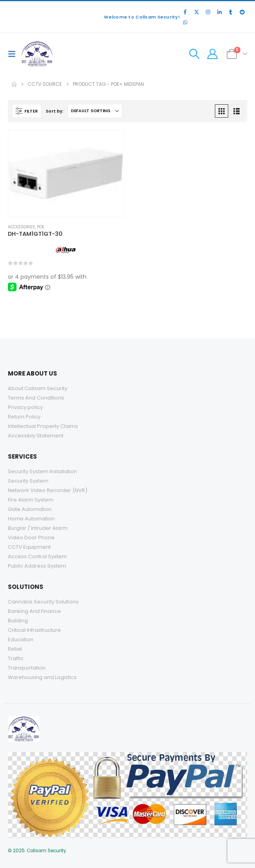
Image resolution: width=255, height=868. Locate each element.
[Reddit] (242, 12)
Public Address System (37, 566)
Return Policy (24, 417)
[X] (196, 12)
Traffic (16, 658)
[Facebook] (185, 12)
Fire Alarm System (31, 500)
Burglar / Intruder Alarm (38, 528)
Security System (28, 481)
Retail (15, 649)
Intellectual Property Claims (43, 426)
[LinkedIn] (219, 12)
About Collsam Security (38, 388)
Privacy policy (25, 407)
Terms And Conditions (36, 398)
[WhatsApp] (185, 22)
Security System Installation (42, 471)
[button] (14, 54)
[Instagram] (208, 12)
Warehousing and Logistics (42, 677)
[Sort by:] (95, 111)
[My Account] (212, 54)
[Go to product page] (66, 174)
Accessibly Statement (36, 436)
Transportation (27, 668)
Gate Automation (30, 509)
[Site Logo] (37, 54)
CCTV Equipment (29, 547)
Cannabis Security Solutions (44, 602)
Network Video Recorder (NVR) (48, 490)
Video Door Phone (31, 538)
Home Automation (31, 519)
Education (21, 639)
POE (41, 227)
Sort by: (55, 111)
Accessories (21, 227)
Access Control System (37, 556)
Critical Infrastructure (34, 630)
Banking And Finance (34, 611)
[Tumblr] (231, 12)
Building (18, 621)
